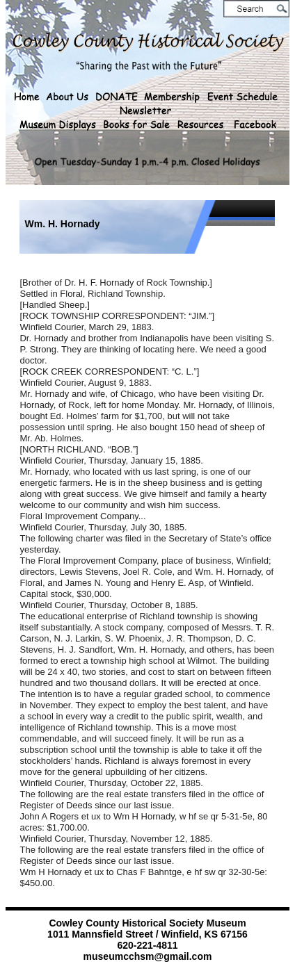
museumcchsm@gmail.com (148, 956)
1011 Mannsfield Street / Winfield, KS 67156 (147, 934)
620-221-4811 (147, 945)
